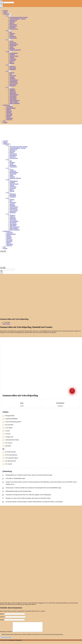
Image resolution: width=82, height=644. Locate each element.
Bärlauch (12, 152)
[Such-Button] (1, 272)
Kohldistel (12, 182)
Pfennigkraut (13, 195)
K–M (8, 180)
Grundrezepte (7, 231)
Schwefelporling (14, 210)
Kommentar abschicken (6, 639)
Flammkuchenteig (11, 234)
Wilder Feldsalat (14, 228)
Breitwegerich (13, 154)
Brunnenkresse (13, 155)
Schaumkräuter (13, 208)
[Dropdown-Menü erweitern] (11, 144)
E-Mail (2, 617)
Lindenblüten (13, 187)
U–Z (8, 214)
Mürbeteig (9, 237)
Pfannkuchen (10, 244)
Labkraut (12, 185)
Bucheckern (13, 157)
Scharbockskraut (14, 207)
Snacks (8, 324)
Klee (11, 201)
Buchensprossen (14, 158)
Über (4, 247)
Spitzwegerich (13, 211)
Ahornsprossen (13, 149)
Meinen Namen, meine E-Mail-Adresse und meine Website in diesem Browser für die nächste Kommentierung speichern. (32, 636)
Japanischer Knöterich (15, 178)
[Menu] (3, 268)
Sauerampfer (13, 203)
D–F (8, 160)
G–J (8, 168)
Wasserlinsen (13, 220)
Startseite (6, 141)
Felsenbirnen (13, 165)
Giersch (11, 170)
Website (2, 620)
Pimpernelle (13, 197)
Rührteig (9, 243)
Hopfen (11, 175)
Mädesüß (12, 191)
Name (2, 614)
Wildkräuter (7, 144)
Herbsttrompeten (14, 172)
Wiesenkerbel (13, 223)
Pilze (4, 324)
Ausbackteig (10, 233)
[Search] (3, 251)
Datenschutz (18, 642)
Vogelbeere (12, 215)
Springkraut (13, 213)
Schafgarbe (12, 205)
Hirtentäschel (13, 174)
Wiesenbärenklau (14, 221)
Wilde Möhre (13, 225)
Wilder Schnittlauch (15, 230)
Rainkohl (12, 200)
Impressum (12, 642)
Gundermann (13, 171)
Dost (11, 161)
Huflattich (12, 177)
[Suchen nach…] (7, 270)
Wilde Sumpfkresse (14, 227)
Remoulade (9, 241)
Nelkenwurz (13, 194)
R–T (8, 198)
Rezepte (5, 142)
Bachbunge (12, 151)
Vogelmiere (12, 217)
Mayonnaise (9, 240)
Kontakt (5, 248)
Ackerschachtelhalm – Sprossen (18, 148)
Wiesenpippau (13, 224)
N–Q (8, 192)
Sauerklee (12, 204)
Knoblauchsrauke (14, 184)
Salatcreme (9, 245)
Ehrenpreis (12, 162)
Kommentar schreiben (6, 633)
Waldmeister (13, 218)
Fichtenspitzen (13, 167)
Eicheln (11, 164)
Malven (11, 190)
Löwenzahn (12, 188)
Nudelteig (9, 238)
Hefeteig (9, 235)
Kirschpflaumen (14, 181)
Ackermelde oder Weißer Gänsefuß (18, 147)
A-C (8, 145)
